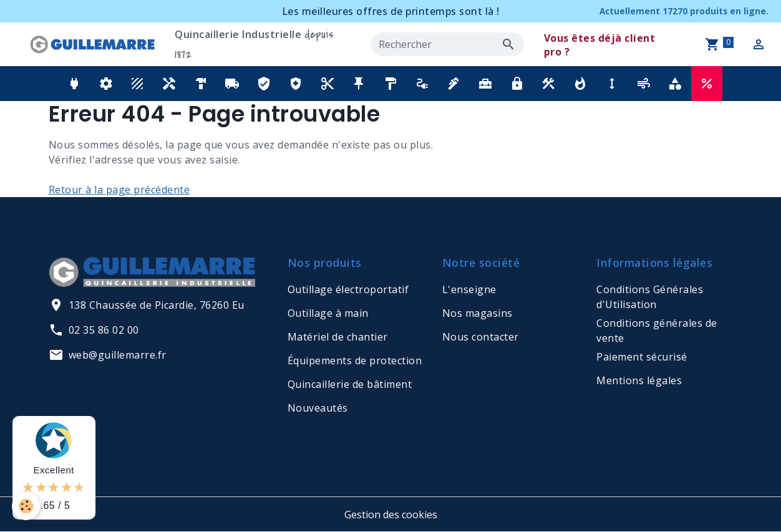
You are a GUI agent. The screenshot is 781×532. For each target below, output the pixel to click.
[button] (75, 84)
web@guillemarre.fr (108, 355)
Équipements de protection (355, 360)
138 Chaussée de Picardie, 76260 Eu (147, 305)
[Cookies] (27, 506)
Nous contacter (481, 337)
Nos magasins (478, 313)
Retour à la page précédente (119, 190)
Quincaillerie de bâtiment (350, 384)
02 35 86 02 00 (94, 330)
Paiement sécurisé (642, 357)
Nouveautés (318, 408)
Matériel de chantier (338, 337)
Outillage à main (328, 313)
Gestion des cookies (391, 515)
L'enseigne (469, 289)
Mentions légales (639, 380)
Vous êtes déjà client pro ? (600, 45)
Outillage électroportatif (348, 289)
